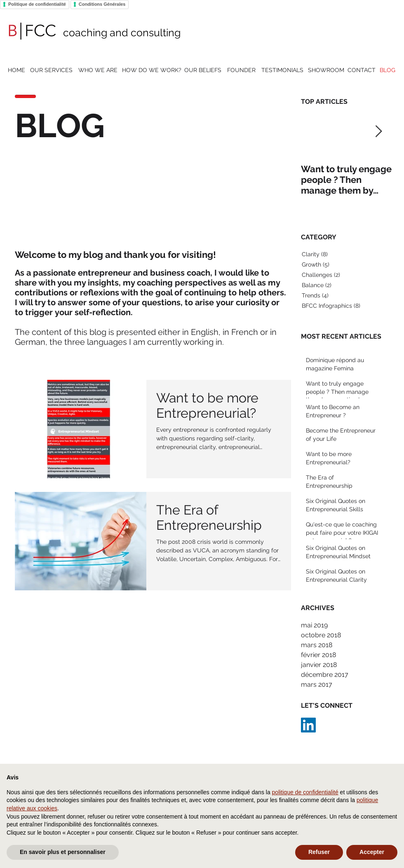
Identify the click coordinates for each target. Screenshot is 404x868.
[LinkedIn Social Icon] (308, 725)
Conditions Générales (102, 4)
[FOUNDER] (241, 70)
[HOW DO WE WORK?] (152, 70)
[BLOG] (388, 70)
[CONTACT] (362, 70)
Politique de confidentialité (37, 4)
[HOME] (16, 70)
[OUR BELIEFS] (203, 70)
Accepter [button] (372, 852)
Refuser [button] (319, 852)
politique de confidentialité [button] (305, 792)
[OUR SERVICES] (51, 70)
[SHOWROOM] (326, 70)
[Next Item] (378, 132)
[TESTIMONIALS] (282, 70)
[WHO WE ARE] (98, 70)
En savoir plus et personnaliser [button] (63, 852)
